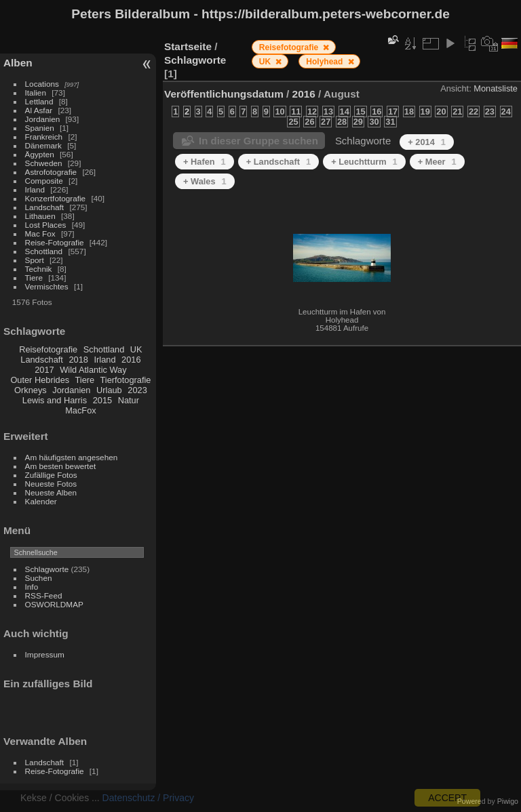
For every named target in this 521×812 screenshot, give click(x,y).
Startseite (188, 46)
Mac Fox (40, 234)
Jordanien (43, 119)
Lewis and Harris (55, 400)
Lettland (39, 101)
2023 (137, 390)
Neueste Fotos (51, 484)
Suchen (39, 578)
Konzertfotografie (56, 198)
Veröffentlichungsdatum (224, 94)
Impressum (45, 654)
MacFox (81, 410)
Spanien (40, 128)
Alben (18, 63)
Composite (44, 181)
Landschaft (45, 207)
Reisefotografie (48, 349)
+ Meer (437, 162)
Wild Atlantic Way (93, 370)
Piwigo (508, 801)
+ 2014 (427, 142)
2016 (131, 360)
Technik (39, 269)
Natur (129, 400)
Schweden (44, 163)
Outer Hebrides (40, 380)
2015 (102, 400)
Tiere (34, 278)
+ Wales (205, 181)
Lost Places (46, 225)
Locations (42, 84)
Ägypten (40, 154)
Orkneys (31, 390)
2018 (78, 360)
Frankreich (44, 137)
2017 (44, 370)
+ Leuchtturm (364, 162)
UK (136, 349)
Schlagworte (47, 569)
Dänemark (43, 145)
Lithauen (40, 216)
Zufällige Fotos (51, 475)
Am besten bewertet (61, 466)
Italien (36, 93)
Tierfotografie (126, 380)
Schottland (44, 251)
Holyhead (325, 62)
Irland (35, 189)
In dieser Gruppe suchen (258, 141)
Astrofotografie (51, 172)
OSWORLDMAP (54, 604)
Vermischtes (47, 286)
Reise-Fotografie (55, 242)
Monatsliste (496, 88)
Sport (35, 260)
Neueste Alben (51, 492)
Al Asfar (39, 110)
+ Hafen (205, 162)
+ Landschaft (278, 162)
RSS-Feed (44, 595)
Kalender (41, 501)
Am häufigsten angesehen (72, 457)
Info (32, 587)
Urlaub (109, 390)
